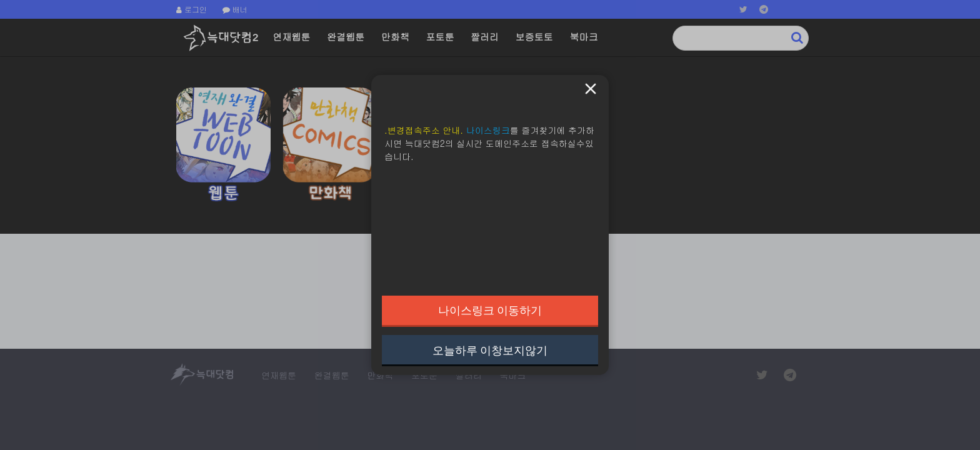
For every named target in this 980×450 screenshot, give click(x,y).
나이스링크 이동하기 (490, 310)
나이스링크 (488, 130)
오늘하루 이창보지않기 (490, 350)
